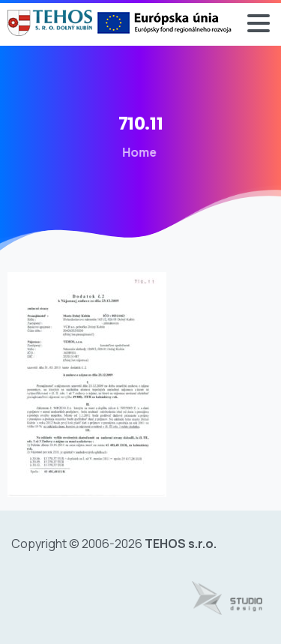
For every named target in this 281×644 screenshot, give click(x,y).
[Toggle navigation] (259, 23)
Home (134, 152)
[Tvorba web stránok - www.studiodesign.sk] (227, 598)
